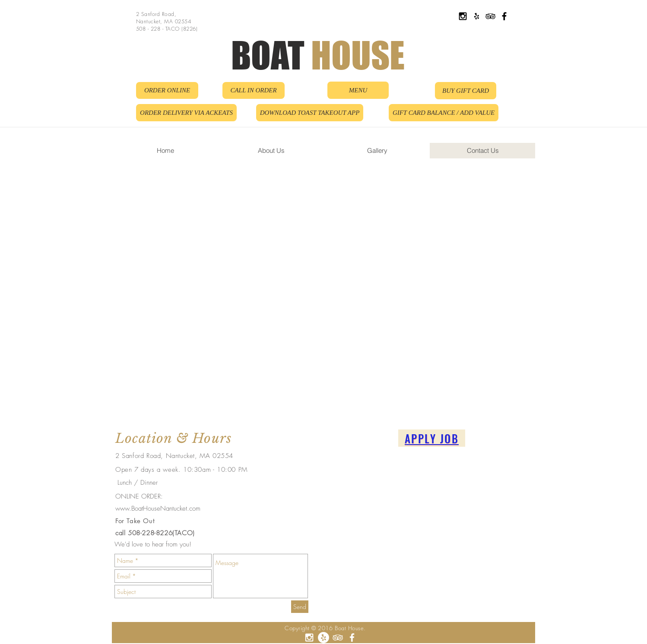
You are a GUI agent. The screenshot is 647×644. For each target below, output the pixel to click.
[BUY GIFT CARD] (466, 91)
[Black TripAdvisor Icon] (490, 16)
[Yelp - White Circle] (323, 638)
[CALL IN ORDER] (254, 90)
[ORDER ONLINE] (167, 90)
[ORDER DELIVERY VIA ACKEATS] (186, 113)
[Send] (300, 607)
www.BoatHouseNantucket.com (158, 508)
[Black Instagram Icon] (463, 16)
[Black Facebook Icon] (504, 16)
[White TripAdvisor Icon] (338, 638)
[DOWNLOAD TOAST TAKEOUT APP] (310, 113)
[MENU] (358, 90)
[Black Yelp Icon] (477, 16)
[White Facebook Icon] (352, 638)
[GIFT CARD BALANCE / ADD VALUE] (444, 113)
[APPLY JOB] (432, 438)
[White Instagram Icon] (309, 638)
